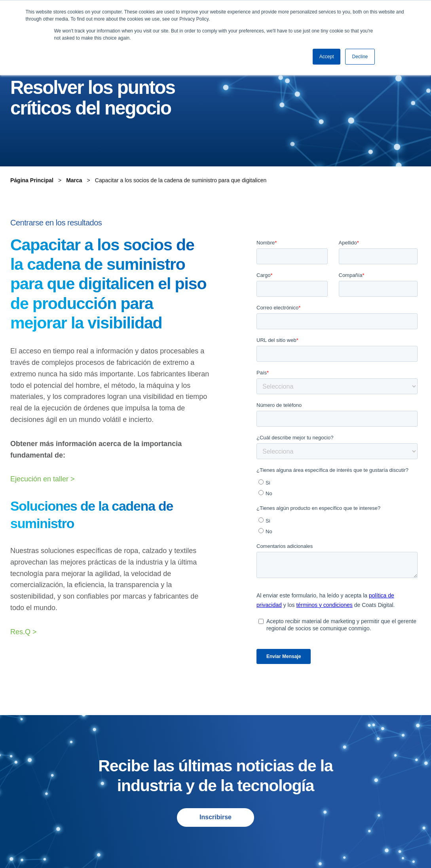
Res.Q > (24, 632)
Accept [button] (327, 57)
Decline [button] (360, 57)
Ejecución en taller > (43, 479)
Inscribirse (215, 817)
